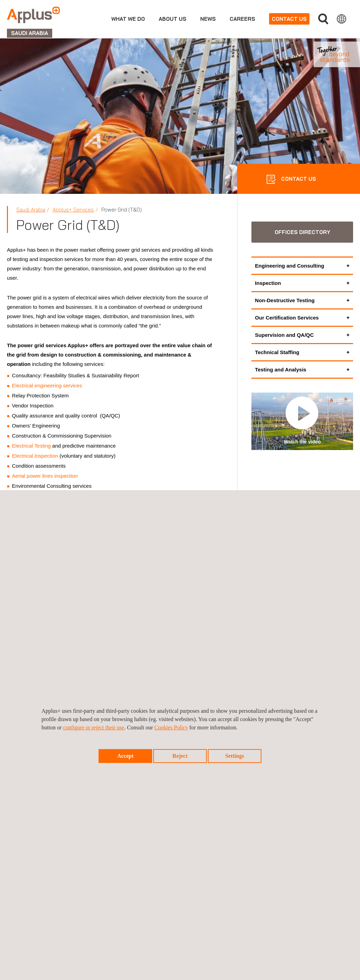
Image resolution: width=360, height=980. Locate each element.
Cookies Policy (171, 727)
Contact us (289, 19)
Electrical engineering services (47, 385)
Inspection (268, 283)
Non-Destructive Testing (285, 300)
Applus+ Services (73, 210)
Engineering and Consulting (289, 266)
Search (323, 19)
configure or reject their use (94, 727)
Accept (125, 756)
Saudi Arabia (31, 210)
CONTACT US (298, 179)
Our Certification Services (287, 318)
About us (173, 19)
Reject (180, 756)
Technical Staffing (277, 352)
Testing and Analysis (280, 370)
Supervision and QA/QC (284, 335)
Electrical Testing (31, 446)
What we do (128, 19)
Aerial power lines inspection (45, 476)
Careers (242, 19)
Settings (234, 756)
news (208, 19)
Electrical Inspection (35, 456)
